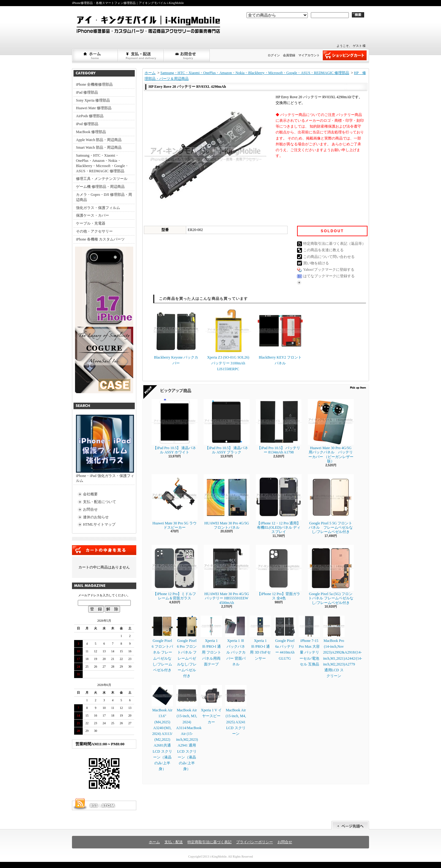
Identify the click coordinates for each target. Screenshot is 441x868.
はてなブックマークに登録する (329, 276)
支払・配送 (174, 842)
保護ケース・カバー (92, 215)
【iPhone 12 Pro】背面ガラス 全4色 (279, 573)
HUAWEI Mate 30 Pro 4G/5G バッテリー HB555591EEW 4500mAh (227, 575)
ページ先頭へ (350, 825)
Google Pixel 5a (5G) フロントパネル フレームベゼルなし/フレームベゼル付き (331, 575)
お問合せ (187, 55)
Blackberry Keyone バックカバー (176, 337)
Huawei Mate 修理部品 (94, 108)
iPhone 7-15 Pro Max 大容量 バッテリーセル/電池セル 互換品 (309, 641)
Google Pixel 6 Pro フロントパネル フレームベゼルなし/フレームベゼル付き (187, 647)
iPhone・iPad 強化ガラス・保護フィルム (105, 449)
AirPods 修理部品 (90, 116)
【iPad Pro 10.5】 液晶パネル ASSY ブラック (227, 427)
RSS (94, 806)
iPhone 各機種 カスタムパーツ (100, 239)
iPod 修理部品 (87, 124)
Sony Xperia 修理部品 (93, 100)
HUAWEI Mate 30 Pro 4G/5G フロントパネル (227, 502)
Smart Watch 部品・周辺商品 (99, 147)
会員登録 (289, 55)
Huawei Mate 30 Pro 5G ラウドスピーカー (175, 502)
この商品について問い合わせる (329, 257)
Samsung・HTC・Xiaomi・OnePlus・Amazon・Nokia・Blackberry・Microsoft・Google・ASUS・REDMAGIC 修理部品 (102, 163)
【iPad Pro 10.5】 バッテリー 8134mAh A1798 (279, 427)
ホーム (95, 55)
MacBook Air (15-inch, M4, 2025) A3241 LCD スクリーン (236, 710)
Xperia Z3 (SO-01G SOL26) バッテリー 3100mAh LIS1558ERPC (228, 339)
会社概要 (90, 494)
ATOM (108, 806)
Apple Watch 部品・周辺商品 (99, 140)
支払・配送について (141, 55)
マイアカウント (309, 55)
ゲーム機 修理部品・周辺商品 (100, 187)
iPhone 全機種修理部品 (94, 84)
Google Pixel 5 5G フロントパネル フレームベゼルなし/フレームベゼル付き (331, 504)
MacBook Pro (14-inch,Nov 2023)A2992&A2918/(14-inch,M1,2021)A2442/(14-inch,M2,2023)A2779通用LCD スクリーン (343, 647)
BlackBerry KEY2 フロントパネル (280, 337)
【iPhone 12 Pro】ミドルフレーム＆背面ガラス (175, 573)
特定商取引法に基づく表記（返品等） (334, 244)
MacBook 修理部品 (91, 132)
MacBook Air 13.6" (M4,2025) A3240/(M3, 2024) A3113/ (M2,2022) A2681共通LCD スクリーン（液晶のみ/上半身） (162, 728)
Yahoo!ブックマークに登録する (329, 270)
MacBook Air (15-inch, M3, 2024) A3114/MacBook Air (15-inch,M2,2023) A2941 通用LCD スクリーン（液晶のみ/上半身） (189, 728)
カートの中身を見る (104, 550)
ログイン (274, 55)
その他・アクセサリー (94, 231)
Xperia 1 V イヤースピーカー (211, 704)
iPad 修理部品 (87, 92)
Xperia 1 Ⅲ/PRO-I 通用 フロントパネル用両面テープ (211, 641)
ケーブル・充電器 (91, 223)
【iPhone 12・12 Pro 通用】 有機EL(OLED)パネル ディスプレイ (279, 504)
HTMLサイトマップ (99, 524)
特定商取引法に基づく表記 (209, 842)
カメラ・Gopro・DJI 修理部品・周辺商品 (104, 197)
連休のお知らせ (96, 517)
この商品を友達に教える (323, 250)
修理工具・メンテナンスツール (102, 179)
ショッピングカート (345, 55)
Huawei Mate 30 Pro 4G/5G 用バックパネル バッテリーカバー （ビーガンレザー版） (331, 431)
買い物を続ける (316, 263)
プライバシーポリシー (254, 842)
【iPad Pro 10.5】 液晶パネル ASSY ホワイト (175, 427)
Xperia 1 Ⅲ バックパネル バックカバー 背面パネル (236, 641)
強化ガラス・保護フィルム (98, 208)
